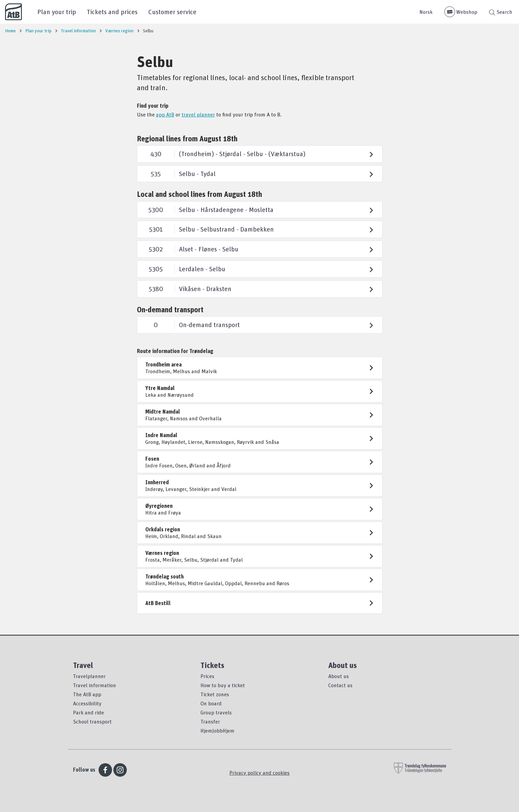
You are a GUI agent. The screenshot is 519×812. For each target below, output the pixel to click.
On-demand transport (170, 309)
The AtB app (87, 694)
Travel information (95, 685)
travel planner (198, 114)
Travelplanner (89, 676)
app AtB (165, 114)
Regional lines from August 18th (187, 138)
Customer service (172, 12)
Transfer (210, 721)
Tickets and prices (112, 12)
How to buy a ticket (223, 685)
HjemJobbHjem (217, 731)
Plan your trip (57, 12)
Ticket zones (215, 694)
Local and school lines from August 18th (199, 194)
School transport (92, 721)
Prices (207, 676)
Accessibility (87, 703)
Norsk (426, 12)
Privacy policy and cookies (259, 773)
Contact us (340, 685)
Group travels (216, 712)
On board (211, 703)
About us (339, 676)
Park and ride (88, 712)
